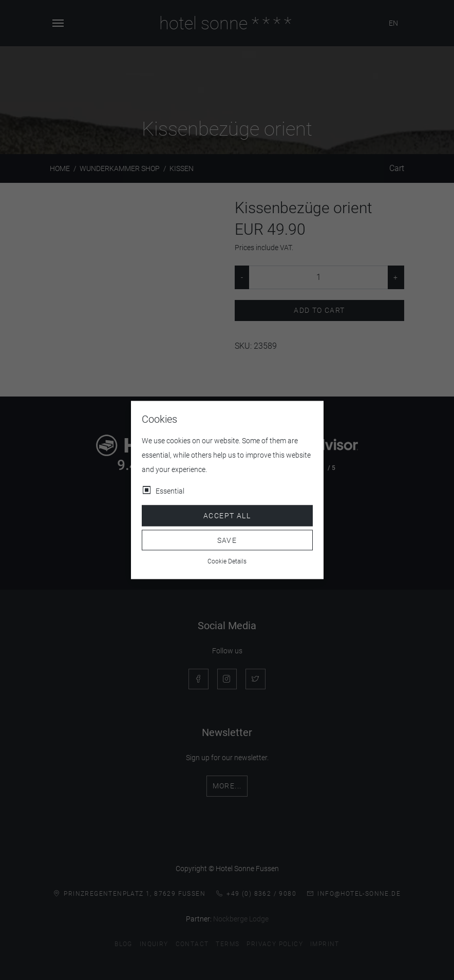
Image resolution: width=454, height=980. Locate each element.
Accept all (227, 516)
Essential (170, 491)
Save (227, 540)
